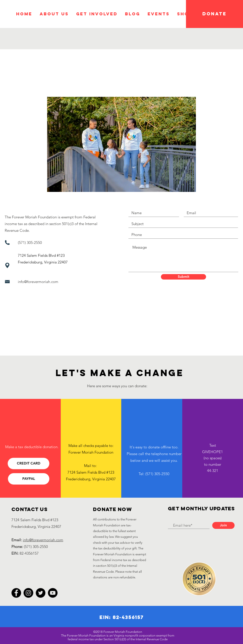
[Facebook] (16, 593)
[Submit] (183, 277)
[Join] (223, 525)
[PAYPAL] (29, 479)
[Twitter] (41, 593)
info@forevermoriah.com (38, 282)
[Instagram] (28, 593)
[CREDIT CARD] (29, 464)
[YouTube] (53, 593)
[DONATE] (214, 14)
